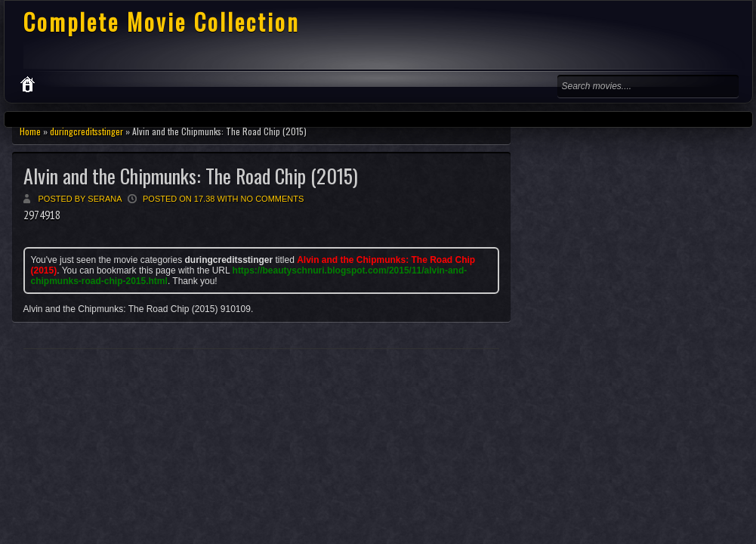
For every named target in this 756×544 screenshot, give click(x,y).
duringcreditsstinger (86, 131)
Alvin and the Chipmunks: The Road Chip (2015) (191, 176)
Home (30, 131)
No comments (273, 199)
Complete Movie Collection (162, 22)
